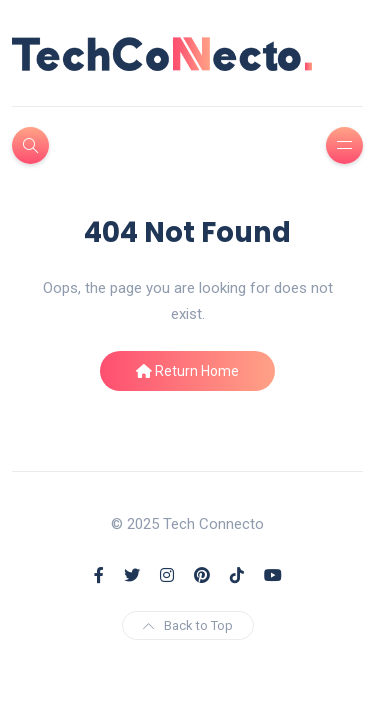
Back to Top (188, 625)
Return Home (187, 371)
